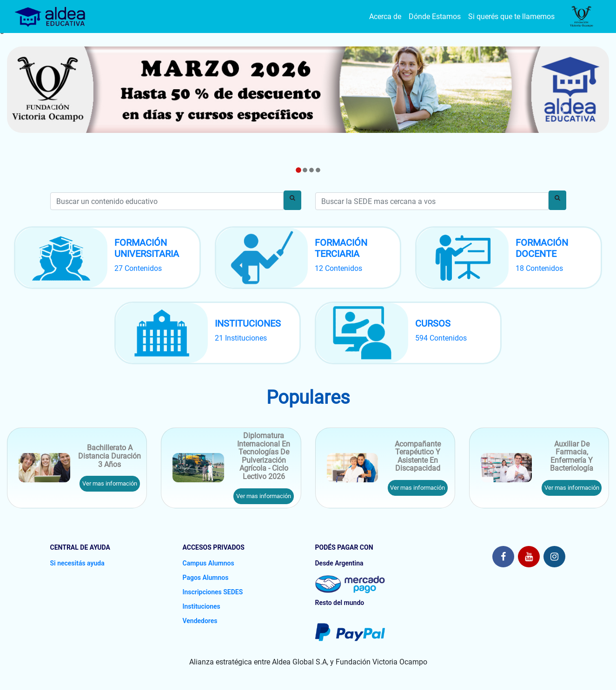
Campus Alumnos (209, 563)
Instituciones (202, 606)
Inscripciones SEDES (213, 592)
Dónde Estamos (435, 16)
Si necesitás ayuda (77, 563)
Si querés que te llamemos (511, 16)
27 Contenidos (138, 268)
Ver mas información (110, 483)
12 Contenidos (338, 268)
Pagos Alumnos (206, 578)
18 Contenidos (539, 268)
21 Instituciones (241, 338)
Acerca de (385, 16)
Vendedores (200, 621)
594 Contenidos (441, 338)
